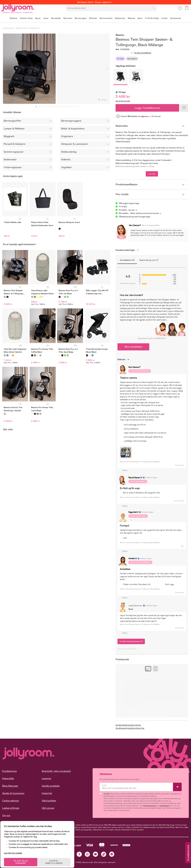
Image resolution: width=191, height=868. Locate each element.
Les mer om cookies (16, 849)
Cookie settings (11, 801)
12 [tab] (69, 107)
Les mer (152, 174)
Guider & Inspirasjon (13, 793)
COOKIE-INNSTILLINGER (57, 858)
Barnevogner (8, 28)
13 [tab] (72, 107)
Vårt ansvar (48, 808)
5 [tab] (48, 107)
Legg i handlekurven (147, 108)
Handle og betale (51, 786)
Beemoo (120, 35)
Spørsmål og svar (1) (149, 260)
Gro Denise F (135, 225)
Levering (46, 778)
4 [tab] (45, 107)
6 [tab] (51, 107)
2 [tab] (39, 107)
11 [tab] (66, 107)
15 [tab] (78, 107)
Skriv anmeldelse (133, 347)
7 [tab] (54, 107)
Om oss (6, 815)
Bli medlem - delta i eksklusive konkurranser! (139, 213)
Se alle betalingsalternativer (128, 725)
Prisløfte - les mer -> (128, 210)
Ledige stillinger (11, 808)
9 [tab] (60, 107)
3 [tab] (42, 107)
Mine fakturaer (10, 786)
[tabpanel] (29, 69)
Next (107, 69)
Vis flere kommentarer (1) (131, 641)
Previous (5, 69)
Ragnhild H (133, 512)
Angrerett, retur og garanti (56, 771)
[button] (179, 11)
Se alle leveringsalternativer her (130, 728)
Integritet (47, 793)
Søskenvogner (22, 28)
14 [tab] (75, 107)
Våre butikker (49, 801)
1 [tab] (36, 107)
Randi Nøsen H (135, 478)
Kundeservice (9, 771)
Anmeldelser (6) (127, 260)
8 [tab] (57, 107)
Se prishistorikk (123, 101)
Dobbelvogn (34, 28)
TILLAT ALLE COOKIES (23, 858)
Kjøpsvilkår (8, 778)
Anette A (133, 558)
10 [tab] (63, 107)
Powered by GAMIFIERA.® (127, 649)
